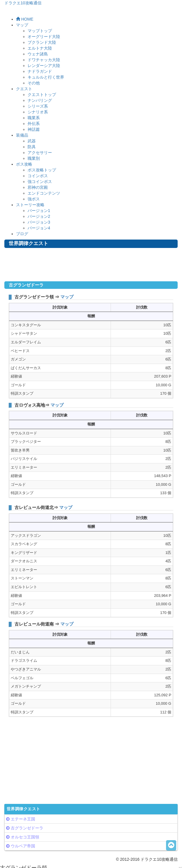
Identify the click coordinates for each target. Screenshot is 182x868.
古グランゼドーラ (27, 828)
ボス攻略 (24, 164)
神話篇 (34, 129)
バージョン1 (39, 211)
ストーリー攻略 (30, 205)
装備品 (22, 135)
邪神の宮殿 (38, 187)
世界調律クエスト (23, 809)
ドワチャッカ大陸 (44, 60)
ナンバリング (40, 100)
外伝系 (34, 124)
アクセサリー (40, 153)
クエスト (24, 89)
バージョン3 (39, 222)
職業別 (34, 158)
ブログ (22, 234)
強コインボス (40, 182)
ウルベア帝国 (23, 846)
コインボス (38, 176)
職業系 (34, 118)
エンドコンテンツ (44, 193)
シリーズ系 (38, 106)
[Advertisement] (91, 265)
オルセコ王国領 (25, 837)
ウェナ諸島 (38, 54)
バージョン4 (39, 228)
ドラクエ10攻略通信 (23, 3)
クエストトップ (42, 95)
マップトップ (40, 31)
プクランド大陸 (42, 42)
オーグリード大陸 (44, 37)
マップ (22, 25)
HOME (25, 19)
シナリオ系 (38, 112)
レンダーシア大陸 (44, 66)
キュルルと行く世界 (46, 77)
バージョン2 (39, 216)
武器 (32, 141)
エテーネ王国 (23, 819)
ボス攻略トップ (42, 170)
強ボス (34, 199)
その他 (34, 83)
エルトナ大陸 (40, 48)
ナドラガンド (40, 71)
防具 (32, 147)
